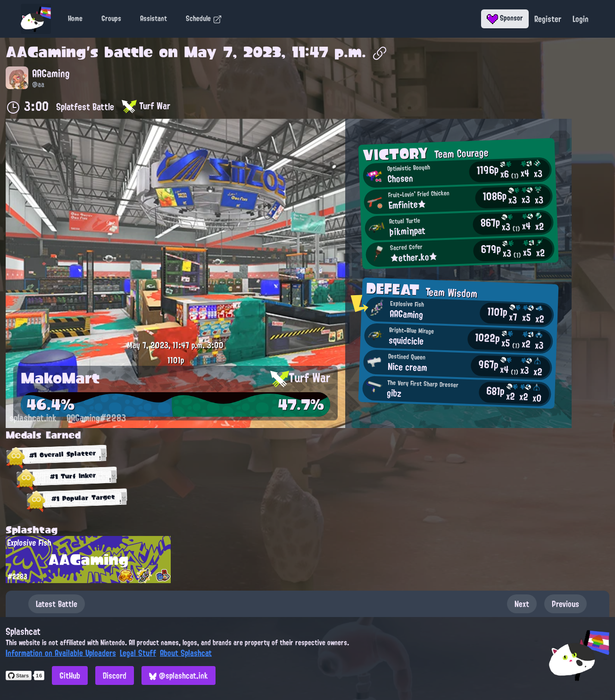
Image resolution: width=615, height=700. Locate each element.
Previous (565, 604)
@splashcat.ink (179, 675)
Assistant (154, 18)
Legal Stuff (138, 653)
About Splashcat (186, 653)
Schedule (204, 18)
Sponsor (505, 18)
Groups (111, 18)
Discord (115, 675)
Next (522, 604)
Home (75, 18)
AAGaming (46, 52)
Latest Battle (57, 604)
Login (581, 19)
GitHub (70, 675)
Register (548, 19)
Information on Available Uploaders (61, 653)
